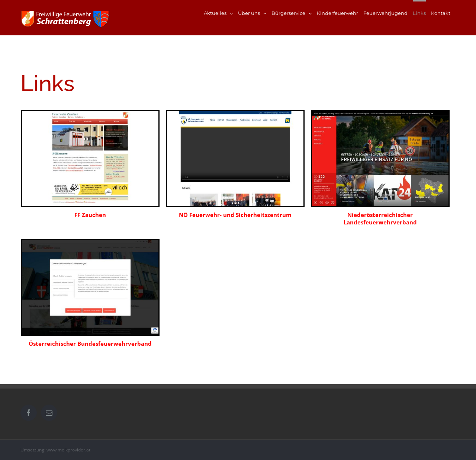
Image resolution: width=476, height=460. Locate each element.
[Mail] (49, 413)
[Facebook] (29, 413)
